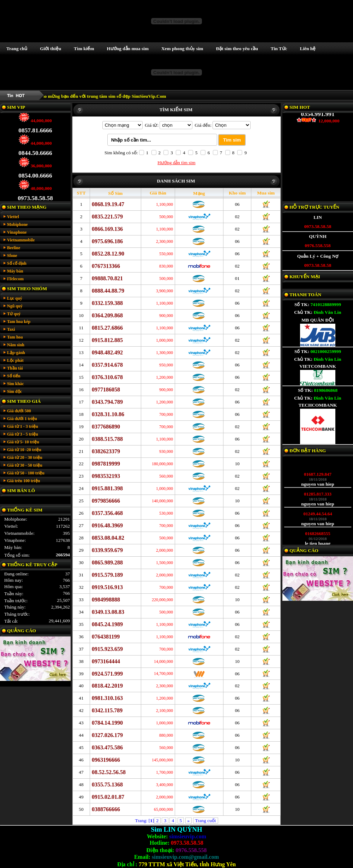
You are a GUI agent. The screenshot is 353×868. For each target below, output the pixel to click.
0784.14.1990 (107, 723)
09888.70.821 (107, 278)
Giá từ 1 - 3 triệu (23, 426)
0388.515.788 (107, 439)
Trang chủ (17, 49)
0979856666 (106, 501)
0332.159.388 (107, 303)
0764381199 (106, 637)
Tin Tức (279, 49)
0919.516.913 (107, 587)
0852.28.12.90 (108, 254)
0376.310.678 (107, 377)
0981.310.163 (107, 698)
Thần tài (15, 368)
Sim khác (16, 384)
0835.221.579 (107, 217)
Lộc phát (15, 360)
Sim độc (14, 391)
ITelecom (15, 279)
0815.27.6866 (107, 328)
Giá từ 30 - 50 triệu (25, 465)
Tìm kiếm (84, 49)
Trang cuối (206, 821)
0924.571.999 (107, 674)
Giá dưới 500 (19, 411)
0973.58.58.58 (35, 194)
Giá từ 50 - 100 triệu (26, 473)
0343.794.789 (107, 402)
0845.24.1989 (107, 624)
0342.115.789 (107, 710)
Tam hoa (15, 337)
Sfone (12, 256)
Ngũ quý (15, 306)
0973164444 (106, 661)
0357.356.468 (107, 513)
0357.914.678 (107, 365)
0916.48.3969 (107, 525)
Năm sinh (16, 345)
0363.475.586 (107, 747)
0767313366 (106, 266)
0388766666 (106, 809)
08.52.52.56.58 (109, 772)
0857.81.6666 (35, 126)
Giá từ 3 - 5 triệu (23, 434)
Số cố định (17, 263)
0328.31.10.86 (108, 414)
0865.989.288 (107, 562)
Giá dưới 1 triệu (22, 419)
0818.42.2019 (107, 686)
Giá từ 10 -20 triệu (24, 450)
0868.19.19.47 (108, 204)
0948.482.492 (107, 352)
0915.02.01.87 (108, 797)
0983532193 (106, 476)
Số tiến (14, 376)
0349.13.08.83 (108, 612)
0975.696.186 (107, 241)
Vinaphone (17, 232)
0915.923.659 (107, 649)
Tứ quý (14, 314)
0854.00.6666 (35, 171)
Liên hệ (308, 49)
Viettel (13, 217)
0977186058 (106, 390)
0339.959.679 (107, 550)
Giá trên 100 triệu (23, 481)
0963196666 (106, 760)
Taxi (11, 329)
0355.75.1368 (107, 785)
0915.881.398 (107, 488)
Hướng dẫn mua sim (128, 49)
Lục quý (15, 298)
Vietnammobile (21, 240)
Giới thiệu (50, 49)
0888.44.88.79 (108, 291)
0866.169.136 (107, 229)
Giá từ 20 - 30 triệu (25, 457)
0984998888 (106, 600)
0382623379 (106, 451)
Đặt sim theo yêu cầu (237, 49)
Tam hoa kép (19, 322)
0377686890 (106, 427)
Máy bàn (15, 271)
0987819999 (106, 464)
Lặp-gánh (16, 353)
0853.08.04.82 (108, 538)
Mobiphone (17, 225)
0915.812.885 (107, 340)
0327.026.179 (107, 735)
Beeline (14, 248)
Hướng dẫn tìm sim (176, 163)
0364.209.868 (107, 315)
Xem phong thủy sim (182, 49)
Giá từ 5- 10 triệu (23, 442)
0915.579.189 (107, 575)
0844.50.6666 (35, 148)
